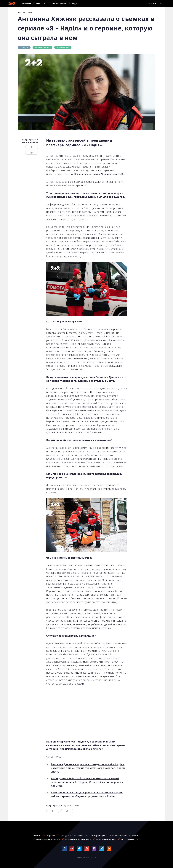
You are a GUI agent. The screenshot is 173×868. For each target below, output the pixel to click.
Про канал (38, 836)
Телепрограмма (58, 3)
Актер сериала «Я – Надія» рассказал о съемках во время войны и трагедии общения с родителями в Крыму (87, 794)
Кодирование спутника (106, 839)
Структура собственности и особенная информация (82, 836)
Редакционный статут (131, 839)
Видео (75, 3)
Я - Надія (24, 47)
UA (149, 3)
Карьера (51, 836)
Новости (41, 3)
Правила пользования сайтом (78, 839)
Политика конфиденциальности (47, 839)
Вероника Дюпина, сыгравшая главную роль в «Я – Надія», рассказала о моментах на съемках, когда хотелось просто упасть (88, 768)
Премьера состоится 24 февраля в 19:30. (99, 174)
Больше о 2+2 (63, 47)
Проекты (26, 3)
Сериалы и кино (42, 47)
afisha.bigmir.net (93, 749)
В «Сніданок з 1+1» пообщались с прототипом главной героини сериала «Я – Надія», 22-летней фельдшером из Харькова (87, 782)
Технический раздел (118, 836)
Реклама (136, 836)
